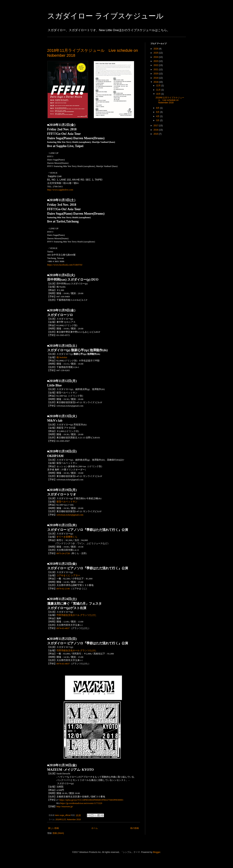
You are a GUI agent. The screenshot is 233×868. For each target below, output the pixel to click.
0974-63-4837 (63, 628)
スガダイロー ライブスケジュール (105, 16)
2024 (156, 57)
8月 (158, 108)
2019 (156, 78)
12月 (159, 86)
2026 (156, 49)
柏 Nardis (61, 287)
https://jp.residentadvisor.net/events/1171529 (81, 803)
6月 (158, 112)
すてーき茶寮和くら (67, 537)
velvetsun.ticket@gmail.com (70, 515)
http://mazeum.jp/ (65, 806)
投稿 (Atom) (58, 833)
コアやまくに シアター (68, 575)
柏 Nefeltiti (62, 357)
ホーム (95, 828)
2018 (156, 82)
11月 (159, 90)
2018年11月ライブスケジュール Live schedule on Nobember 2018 (170, 100)
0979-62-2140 (63, 589)
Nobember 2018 (74, 819)
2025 (156, 53)
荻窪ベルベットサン (67, 393)
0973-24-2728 (63, 553)
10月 (159, 94)
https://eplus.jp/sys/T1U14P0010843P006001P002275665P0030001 (91, 800)
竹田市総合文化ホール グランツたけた (76, 615)
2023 (156, 61)
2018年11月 (61, 819)
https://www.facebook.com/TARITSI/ (65, 265)
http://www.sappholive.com (60, 190)
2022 (156, 65)
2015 (156, 134)
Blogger (157, 852)
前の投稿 (135, 828)
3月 (158, 120)
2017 (156, 126)
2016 (156, 130)
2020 (156, 74)
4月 (158, 116)
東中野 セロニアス (66, 322)
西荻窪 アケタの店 (66, 428)
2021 (156, 70)
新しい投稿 (53, 828)
